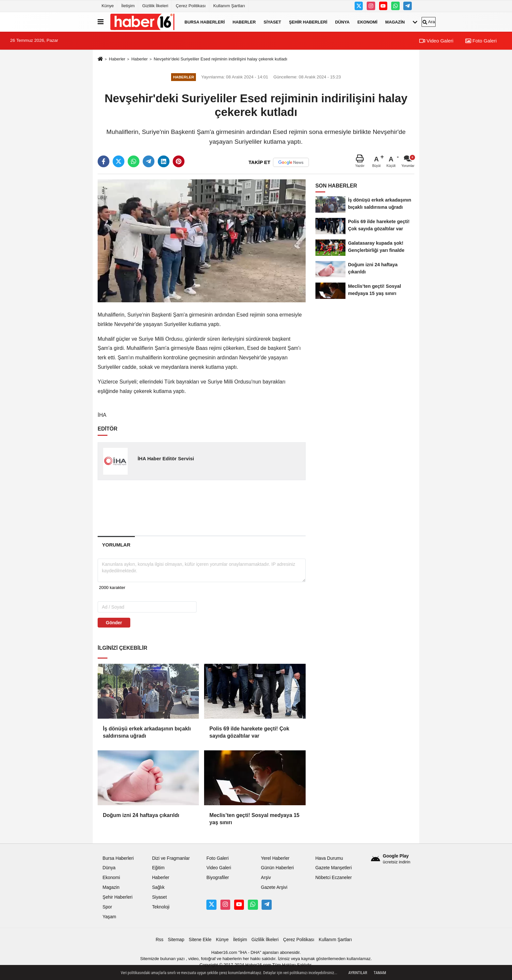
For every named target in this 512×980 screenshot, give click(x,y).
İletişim (128, 6)
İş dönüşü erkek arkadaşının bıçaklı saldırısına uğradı (147, 732)
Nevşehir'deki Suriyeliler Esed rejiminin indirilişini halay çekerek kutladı (221, 59)
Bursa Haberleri (205, 22)
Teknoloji (161, 907)
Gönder (114, 623)
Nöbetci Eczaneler (334, 878)
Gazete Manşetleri (334, 868)
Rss (160, 940)
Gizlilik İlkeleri (155, 6)
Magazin (395, 22)
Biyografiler (218, 878)
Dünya (342, 22)
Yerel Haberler (275, 858)
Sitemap (176, 940)
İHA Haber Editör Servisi (166, 458)
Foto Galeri (481, 41)
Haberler (244, 22)
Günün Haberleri (277, 868)
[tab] (116, 545)
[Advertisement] (202, 508)
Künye (108, 6)
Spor (107, 907)
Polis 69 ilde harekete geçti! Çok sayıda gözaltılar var (249, 732)
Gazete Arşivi (274, 887)
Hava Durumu (329, 858)
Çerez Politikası (191, 6)
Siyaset (272, 22)
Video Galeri (436, 41)
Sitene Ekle (200, 940)
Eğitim (158, 868)
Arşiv (266, 878)
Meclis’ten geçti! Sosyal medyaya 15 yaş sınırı (254, 819)
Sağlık (158, 887)
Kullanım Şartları (229, 6)
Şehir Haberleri (308, 22)
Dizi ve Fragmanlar (171, 858)
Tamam (380, 973)
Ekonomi (368, 22)
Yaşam (109, 917)
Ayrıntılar (358, 973)
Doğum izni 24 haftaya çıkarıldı (141, 815)
